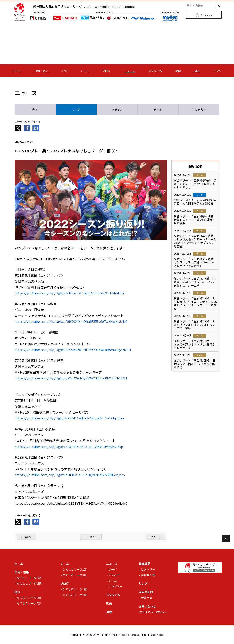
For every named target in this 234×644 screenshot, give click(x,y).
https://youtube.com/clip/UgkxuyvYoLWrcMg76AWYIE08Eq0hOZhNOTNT (71, 378)
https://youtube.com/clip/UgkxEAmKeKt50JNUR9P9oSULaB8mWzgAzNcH (73, 350)
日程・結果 (41, 71)
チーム (85, 71)
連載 (197, 71)
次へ (154, 537)
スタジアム (155, 71)
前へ (28, 537)
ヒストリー (148, 569)
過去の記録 (146, 592)
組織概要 (144, 564)
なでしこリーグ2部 (29, 583)
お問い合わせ (147, 606)
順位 (64, 71)
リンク (217, 71)
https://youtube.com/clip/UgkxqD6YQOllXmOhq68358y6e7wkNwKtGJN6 (71, 321)
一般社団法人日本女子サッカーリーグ (82, 7)
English (206, 15)
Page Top (226, 539)
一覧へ (91, 537)
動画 (178, 71)
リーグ (113, 569)
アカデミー (115, 586)
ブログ (106, 71)
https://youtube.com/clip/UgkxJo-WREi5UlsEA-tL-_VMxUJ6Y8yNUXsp (69, 447)
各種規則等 (148, 575)
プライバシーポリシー (153, 612)
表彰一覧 (147, 598)
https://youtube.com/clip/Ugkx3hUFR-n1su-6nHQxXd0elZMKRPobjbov (70, 475)
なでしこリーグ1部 (29, 578)
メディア (114, 575)
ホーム (17, 71)
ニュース (129, 71)
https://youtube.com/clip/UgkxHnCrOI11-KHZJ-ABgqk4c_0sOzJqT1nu (69, 418)
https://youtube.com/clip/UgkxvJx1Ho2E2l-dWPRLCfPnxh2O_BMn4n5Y (69, 293)
